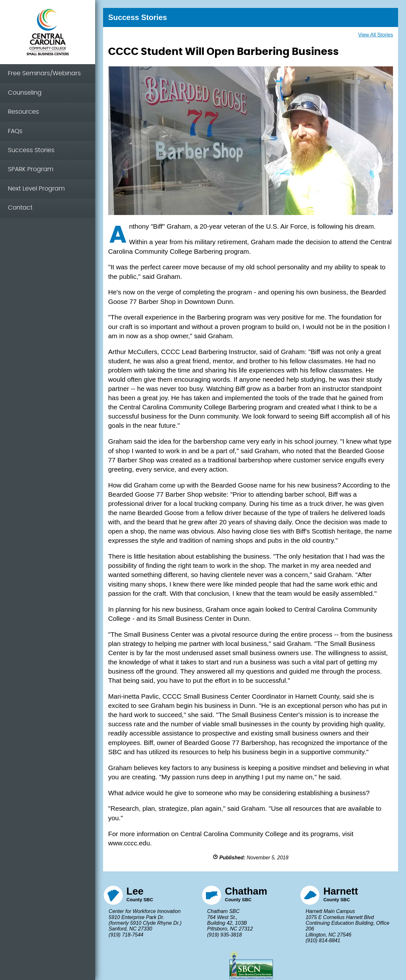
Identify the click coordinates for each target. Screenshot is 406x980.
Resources (23, 112)
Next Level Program (36, 189)
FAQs (15, 131)
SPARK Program (31, 169)
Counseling (25, 93)
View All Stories (376, 35)
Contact (20, 208)
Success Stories (31, 150)
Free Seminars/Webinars (44, 74)
